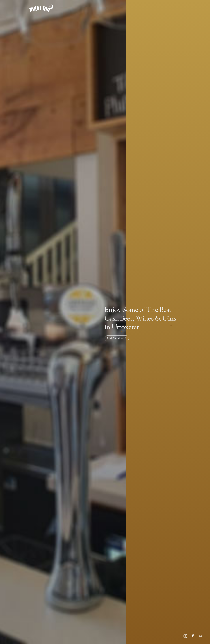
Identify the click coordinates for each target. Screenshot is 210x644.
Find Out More (117, 338)
